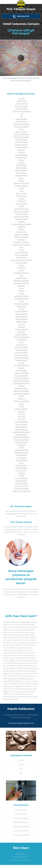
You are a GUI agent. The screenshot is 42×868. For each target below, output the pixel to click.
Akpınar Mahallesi (21, 132)
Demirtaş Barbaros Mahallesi (21, 224)
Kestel (21, 342)
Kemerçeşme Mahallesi (21, 337)
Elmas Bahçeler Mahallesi (21, 245)
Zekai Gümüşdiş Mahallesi (21, 491)
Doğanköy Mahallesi (21, 237)
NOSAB (21, 406)
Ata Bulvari (21, 152)
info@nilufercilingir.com (21, 857)
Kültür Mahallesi (21, 370)
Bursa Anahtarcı (21, 193)
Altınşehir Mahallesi (21, 147)
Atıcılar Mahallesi (21, 157)
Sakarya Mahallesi (21, 435)
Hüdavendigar (21, 306)
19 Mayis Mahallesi (21, 104)
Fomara (21, 265)
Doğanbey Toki (21, 232)
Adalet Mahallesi (21, 119)
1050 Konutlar (21, 101)
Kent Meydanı (21, 340)
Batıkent (21, 181)
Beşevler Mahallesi (21, 186)
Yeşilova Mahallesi (21, 478)
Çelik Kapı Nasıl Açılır (21, 209)
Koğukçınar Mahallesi (21, 358)
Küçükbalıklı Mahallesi (21, 365)
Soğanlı (21, 447)
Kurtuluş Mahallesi (21, 376)
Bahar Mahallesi (21, 165)
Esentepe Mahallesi (21, 255)
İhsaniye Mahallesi (21, 311)
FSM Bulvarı (21, 268)
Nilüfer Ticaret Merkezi (21, 401)
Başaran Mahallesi (21, 175)
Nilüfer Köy (21, 399)
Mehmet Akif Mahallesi (21, 381)
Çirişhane (21, 98)
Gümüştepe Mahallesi (21, 283)
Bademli (21, 160)
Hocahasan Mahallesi (21, 304)
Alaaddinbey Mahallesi (21, 137)
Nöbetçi (21, 404)
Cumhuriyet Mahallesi (21, 216)
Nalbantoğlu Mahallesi (21, 391)
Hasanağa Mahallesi (21, 299)
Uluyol (21, 463)
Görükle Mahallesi (21, 278)
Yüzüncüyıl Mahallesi (21, 488)
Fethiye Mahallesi (21, 263)
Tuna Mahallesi (21, 458)
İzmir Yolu (21, 324)
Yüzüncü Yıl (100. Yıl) (21, 486)
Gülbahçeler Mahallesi (21, 281)
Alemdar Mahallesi (21, 142)
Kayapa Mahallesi (21, 334)
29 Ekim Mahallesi (21, 109)
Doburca (21, 229)
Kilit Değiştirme (21, 345)
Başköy (21, 178)
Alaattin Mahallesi (21, 139)
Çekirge (21, 206)
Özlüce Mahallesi (21, 424)
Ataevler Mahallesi (21, 155)
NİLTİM (21, 396)
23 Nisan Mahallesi (21, 106)
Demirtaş (21, 222)
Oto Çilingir (21, 414)
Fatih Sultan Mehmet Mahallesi (21, 260)
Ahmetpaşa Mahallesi (21, 127)
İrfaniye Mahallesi (21, 316)
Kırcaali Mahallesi (21, 350)
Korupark (21, 363)
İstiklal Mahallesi (21, 322)
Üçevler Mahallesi (21, 460)
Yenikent (21, 476)
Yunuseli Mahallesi (21, 483)
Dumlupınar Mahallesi (21, 242)
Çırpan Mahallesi (21, 214)
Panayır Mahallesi (21, 427)
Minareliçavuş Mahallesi (21, 383)
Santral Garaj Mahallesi (21, 437)
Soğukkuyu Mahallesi (21, 450)
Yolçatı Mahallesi (21, 481)
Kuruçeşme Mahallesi (21, 378)
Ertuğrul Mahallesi (21, 252)
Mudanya (21, 386)
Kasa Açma (21, 332)
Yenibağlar (21, 473)
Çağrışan (21, 199)
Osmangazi (21, 411)
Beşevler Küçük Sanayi (21, 183)
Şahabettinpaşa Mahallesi (21, 432)
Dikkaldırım (21, 227)
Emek (21, 247)
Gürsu (21, 288)
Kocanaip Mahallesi (21, 355)
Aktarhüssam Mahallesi (21, 134)
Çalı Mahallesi (21, 201)
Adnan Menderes (21, 121)
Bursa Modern (21, 196)
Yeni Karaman (21, 470)
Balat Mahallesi (21, 168)
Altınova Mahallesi (21, 145)
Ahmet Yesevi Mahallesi (21, 124)
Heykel (21, 301)
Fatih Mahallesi (21, 257)
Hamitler (21, 293)
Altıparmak (21, 150)
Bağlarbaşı (21, 163)
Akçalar (21, 129)
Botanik (21, 188)
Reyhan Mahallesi (21, 429)
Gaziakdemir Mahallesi (21, 273)
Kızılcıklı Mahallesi (21, 352)
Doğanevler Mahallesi (21, 234)
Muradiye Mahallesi (21, 388)
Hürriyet (21, 309)
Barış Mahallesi (21, 173)
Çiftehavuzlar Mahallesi (21, 211)
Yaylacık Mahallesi (21, 468)
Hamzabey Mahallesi (21, 296)
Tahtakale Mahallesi (21, 452)
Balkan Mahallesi (21, 170)
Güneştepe (21, 286)
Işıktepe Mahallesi (21, 319)
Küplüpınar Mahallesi (21, 373)
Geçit (21, 275)
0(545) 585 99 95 (21, 16)
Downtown (21, 240)
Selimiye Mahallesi (21, 442)
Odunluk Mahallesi (21, 409)
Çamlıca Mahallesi (21, 204)
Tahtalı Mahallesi (21, 455)
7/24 (21, 114)
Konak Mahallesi (21, 360)
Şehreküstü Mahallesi (21, 440)
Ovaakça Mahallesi (21, 422)
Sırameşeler (21, 445)
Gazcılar (21, 270)
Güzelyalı (21, 291)
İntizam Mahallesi (21, 314)
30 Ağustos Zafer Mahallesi (21, 111)
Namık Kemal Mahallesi (21, 394)
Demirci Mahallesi (21, 219)
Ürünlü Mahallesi (21, 465)
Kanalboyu (21, 327)
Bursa (21, 191)
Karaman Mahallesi (21, 329)
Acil (21, 116)
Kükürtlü (21, 368)
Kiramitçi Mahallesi (21, 347)
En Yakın (21, 250)
